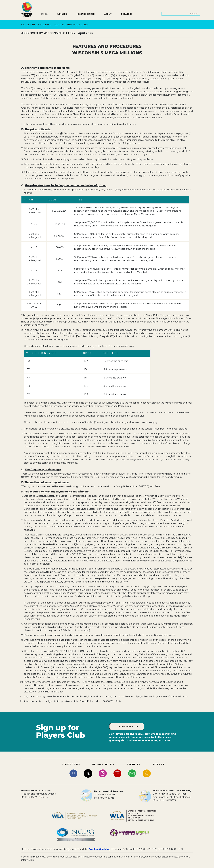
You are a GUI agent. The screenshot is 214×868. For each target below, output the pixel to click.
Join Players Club (127, 727)
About (108, 14)
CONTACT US (71, 764)
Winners (62, 14)
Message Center (86, 14)
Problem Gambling (99, 849)
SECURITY (134, 764)
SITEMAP (158, 764)
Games (44, 14)
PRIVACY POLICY (103, 764)
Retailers (127, 14)
